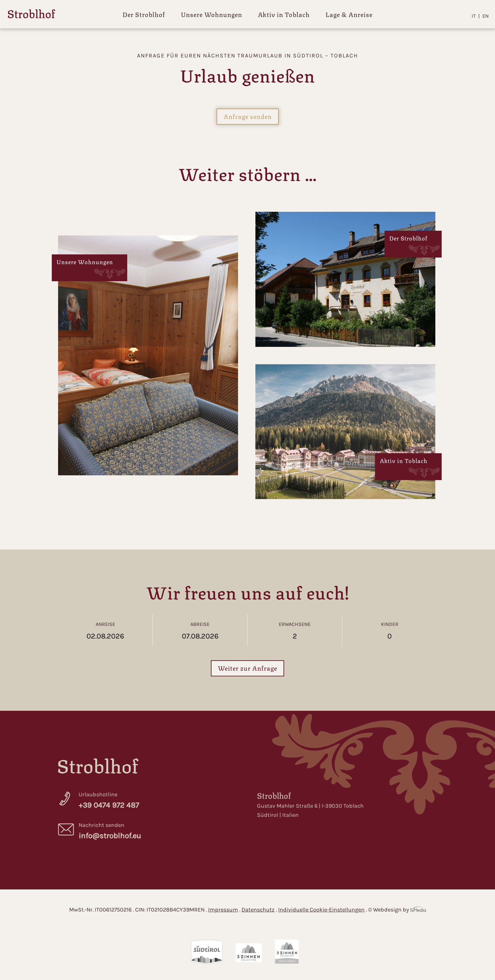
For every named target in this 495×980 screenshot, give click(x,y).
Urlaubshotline (158, 801)
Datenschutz (258, 910)
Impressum (223, 910)
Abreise (200, 631)
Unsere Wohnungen (212, 14)
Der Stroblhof (144, 14)
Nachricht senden (158, 832)
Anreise (105, 631)
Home (32, 15)
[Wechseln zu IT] (476, 16)
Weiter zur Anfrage (247, 668)
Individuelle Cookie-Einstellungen (321, 910)
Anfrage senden (248, 116)
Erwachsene (295, 631)
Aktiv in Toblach (284, 14)
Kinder (390, 631)
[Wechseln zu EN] (486, 16)
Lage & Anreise (349, 14)
